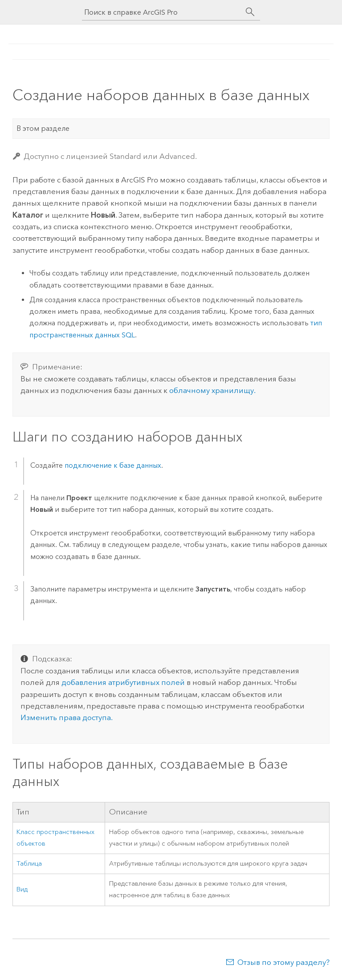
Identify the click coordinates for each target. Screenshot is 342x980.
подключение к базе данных (113, 465)
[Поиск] (250, 12)
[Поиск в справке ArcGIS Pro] (162, 12)
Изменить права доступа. (67, 717)
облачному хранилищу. (212, 390)
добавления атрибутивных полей (123, 682)
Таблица (29, 864)
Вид (22, 889)
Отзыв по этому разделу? (283, 962)
